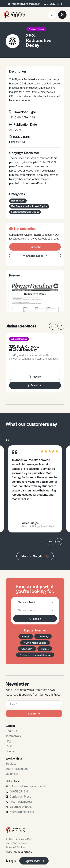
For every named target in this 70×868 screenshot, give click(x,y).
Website (19, 851)
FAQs (9, 746)
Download (35, 385)
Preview (35, 376)
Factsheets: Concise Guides (25, 212)
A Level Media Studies (35, 643)
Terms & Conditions (16, 843)
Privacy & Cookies (16, 847)
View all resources (35, 256)
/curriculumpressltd (22, 812)
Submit (34, 713)
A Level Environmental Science (35, 655)
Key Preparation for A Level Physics (29, 206)
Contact (11, 751)
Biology (26, 636)
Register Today (34, 861)
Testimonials (13, 736)
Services (11, 763)
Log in (11, 861)
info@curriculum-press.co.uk (26, 4)
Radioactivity (18, 201)
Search (35, 619)
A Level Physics (36, 29)
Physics (45, 649)
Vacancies (12, 774)
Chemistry (43, 636)
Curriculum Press (20, 796)
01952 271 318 (55, 4)
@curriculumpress (21, 801)
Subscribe (36, 247)
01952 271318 (19, 791)
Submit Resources (17, 768)
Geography (27, 649)
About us (11, 731)
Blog (8, 741)
